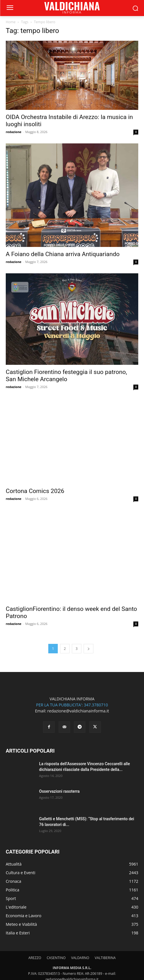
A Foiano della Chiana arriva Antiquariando (63, 254)
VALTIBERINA (105, 911)
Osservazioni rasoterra (59, 745)
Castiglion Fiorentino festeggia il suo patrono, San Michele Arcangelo (66, 376)
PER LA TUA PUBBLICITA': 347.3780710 (72, 658)
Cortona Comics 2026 (35, 471)
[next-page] (89, 602)
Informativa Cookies (116, 973)
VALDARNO (80, 911)
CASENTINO (56, 911)
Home (11, 22)
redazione (14, 132)
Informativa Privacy (82, 973)
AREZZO (35, 911)
